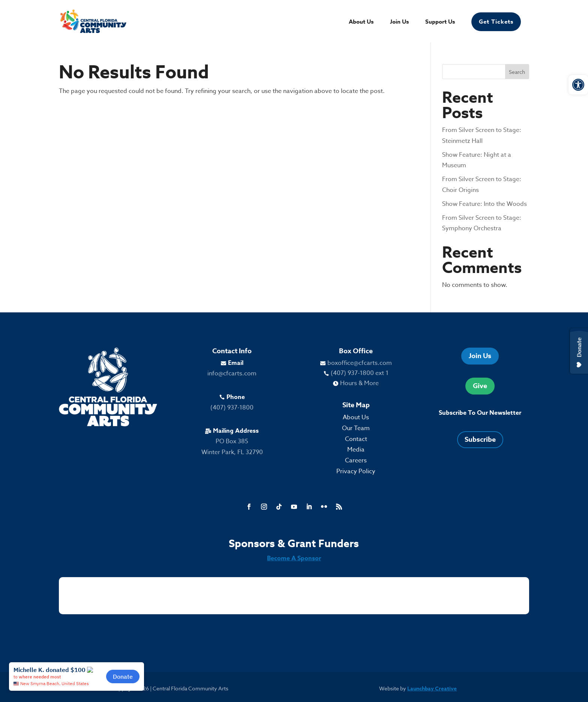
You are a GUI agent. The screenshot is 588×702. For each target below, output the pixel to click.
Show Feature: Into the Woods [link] (484, 204)
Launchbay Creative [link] (432, 689)
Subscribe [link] (480, 439)
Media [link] (356, 450)
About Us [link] (361, 22)
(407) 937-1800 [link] (232, 408)
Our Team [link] (356, 428)
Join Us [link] (399, 22)
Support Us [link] (440, 22)
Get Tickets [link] (496, 22)
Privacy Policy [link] (356, 471)
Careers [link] (356, 460)
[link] (578, 85)
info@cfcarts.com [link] (232, 373)
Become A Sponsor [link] (294, 558)
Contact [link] (356, 439)
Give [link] (480, 386)
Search (517, 72)
